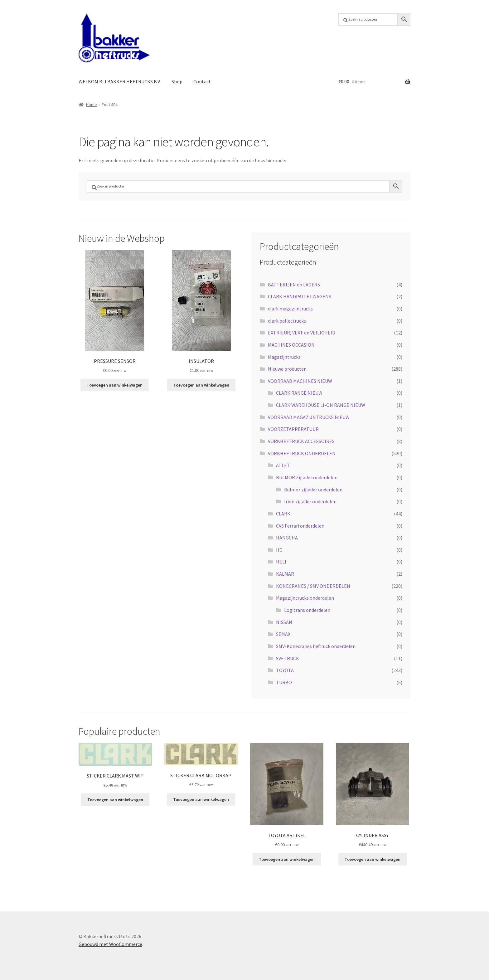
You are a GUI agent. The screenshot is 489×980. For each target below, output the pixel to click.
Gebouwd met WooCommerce (110, 944)
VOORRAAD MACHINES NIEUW (300, 381)
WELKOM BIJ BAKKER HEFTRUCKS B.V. (120, 81)
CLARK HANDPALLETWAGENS (300, 296)
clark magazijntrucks (290, 309)
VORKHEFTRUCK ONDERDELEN (302, 453)
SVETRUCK (288, 658)
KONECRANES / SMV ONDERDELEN (313, 586)
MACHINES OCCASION (291, 345)
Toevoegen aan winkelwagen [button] (115, 385)
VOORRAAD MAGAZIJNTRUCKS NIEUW (309, 417)
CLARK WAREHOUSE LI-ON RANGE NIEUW (321, 405)
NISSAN (284, 622)
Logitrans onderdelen (307, 610)
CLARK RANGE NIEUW (299, 393)
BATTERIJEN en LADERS (294, 285)
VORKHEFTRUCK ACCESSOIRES (301, 441)
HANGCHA (287, 538)
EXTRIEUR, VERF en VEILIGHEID (302, 333)
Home (92, 105)
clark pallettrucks (287, 321)
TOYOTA (285, 670)
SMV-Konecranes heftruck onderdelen (316, 646)
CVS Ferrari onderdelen (300, 526)
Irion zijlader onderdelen (310, 501)
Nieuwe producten (287, 369)
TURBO (284, 682)
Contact (202, 81)
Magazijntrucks (284, 357)
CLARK (283, 514)
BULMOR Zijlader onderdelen (307, 477)
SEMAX (283, 634)
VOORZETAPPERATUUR (293, 429)
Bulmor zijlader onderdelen (313, 490)
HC (279, 550)
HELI (281, 562)
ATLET (283, 465)
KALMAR (285, 574)
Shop (177, 81)
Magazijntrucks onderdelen (305, 598)
